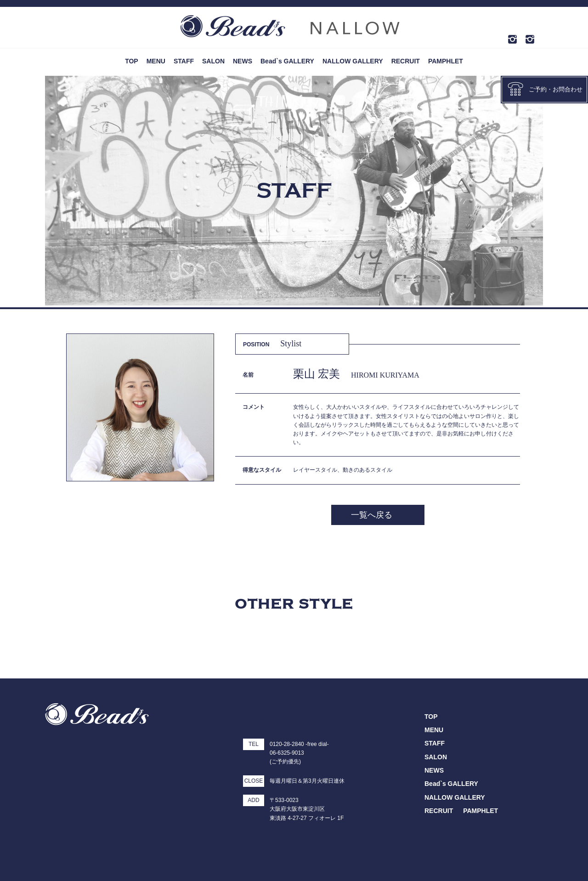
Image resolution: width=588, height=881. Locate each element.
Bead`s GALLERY (287, 61)
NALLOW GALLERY (353, 61)
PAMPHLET (446, 61)
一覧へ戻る (372, 515)
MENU (156, 61)
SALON (213, 61)
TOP (132, 61)
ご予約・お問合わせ (545, 89)
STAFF (184, 61)
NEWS (243, 61)
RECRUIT (406, 61)
